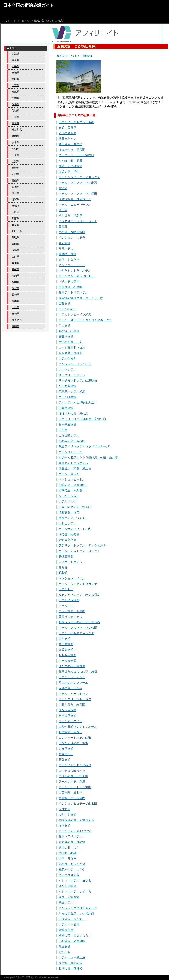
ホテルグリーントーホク (75, 699)
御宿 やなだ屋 (69, 260)
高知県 (15, 276)
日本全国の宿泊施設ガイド (29, 5)
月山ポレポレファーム (73, 683)
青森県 (15, 60)
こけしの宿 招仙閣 (73, 776)
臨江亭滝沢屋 (67, 133)
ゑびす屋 (64, 809)
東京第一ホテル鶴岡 (72, 798)
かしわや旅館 (67, 386)
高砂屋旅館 (66, 337)
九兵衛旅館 (66, 650)
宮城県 (15, 73)
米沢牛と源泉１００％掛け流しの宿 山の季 (88, 457)
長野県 (15, 168)
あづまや (64, 952)
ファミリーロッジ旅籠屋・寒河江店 (82, 419)
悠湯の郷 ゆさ (70, 848)
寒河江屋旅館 (67, 716)
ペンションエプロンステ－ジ (78, 908)
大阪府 (15, 212)
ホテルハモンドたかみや (75, 765)
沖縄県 (15, 326)
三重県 (15, 155)
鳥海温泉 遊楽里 (70, 144)
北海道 (15, 54)
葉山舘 (63, 210)
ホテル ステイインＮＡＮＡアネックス (85, 320)
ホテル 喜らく (69, 474)
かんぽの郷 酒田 (70, 161)
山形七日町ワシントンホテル (78, 727)
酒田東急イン (67, 139)
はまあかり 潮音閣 (72, 150)
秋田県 (15, 79)
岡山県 (15, 244)
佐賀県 (15, 288)
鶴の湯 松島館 (69, 331)
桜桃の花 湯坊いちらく (75, 936)
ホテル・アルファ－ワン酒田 (78, 194)
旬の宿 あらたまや (72, 864)
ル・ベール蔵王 (69, 496)
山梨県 (15, 161)
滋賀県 (15, 200)
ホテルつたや (67, 501)
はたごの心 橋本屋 (72, 666)
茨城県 (15, 111)
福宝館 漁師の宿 (70, 963)
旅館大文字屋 (67, 540)
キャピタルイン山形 (72, 265)
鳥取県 (15, 238)
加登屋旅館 (66, 408)
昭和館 (63, 573)
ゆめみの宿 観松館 (72, 441)
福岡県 (15, 282)
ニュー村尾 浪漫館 (72, 611)
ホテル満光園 (67, 661)
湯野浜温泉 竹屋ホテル (75, 199)
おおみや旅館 (67, 655)
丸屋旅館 (64, 826)
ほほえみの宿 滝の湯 (73, 413)
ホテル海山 (66, 589)
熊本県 (15, 301)
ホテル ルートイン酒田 (75, 787)
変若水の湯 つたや (72, 870)
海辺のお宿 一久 (70, 342)
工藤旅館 (64, 304)
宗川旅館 (64, 639)
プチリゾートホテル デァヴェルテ (82, 545)
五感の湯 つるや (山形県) (74, 56)
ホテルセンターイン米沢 (75, 315)
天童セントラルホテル (73, 463)
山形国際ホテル (69, 435)
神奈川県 (17, 130)
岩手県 (15, 66)
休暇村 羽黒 (67, 853)
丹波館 (63, 188)
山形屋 (63, 430)
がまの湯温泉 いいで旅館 (76, 914)
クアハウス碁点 (69, 875)
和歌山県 (17, 231)
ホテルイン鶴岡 (69, 600)
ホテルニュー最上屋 (72, 957)
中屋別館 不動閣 (70, 287)
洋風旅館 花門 (69, 512)
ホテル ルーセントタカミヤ (78, 584)
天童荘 (63, 227)
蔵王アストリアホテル (73, 293)
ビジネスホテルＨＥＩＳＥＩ (78, 221)
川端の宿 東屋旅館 (73, 485)
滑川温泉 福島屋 (72, 216)
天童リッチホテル (70, 617)
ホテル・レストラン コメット (79, 551)
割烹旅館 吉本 (70, 732)
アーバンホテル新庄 (72, 782)
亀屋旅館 (64, 947)
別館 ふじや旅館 (70, 166)
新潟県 (15, 174)
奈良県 (15, 225)
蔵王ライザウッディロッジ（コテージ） (85, 446)
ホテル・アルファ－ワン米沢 (78, 183)
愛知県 (15, 149)
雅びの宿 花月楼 (70, 968)
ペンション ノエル (72, 578)
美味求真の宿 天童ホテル (76, 820)
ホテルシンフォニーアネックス (79, 177)
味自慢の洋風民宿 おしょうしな (81, 298)
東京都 (15, 123)
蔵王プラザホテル (70, 837)
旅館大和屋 (66, 930)
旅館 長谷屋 (67, 128)
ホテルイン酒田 (69, 925)
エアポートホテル (70, 562)
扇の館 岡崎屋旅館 (72, 232)
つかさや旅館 (67, 815)
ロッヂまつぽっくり (72, 771)
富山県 (15, 180)
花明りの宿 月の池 (72, 842)
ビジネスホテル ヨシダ (75, 881)
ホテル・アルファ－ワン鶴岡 (78, 628)
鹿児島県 (17, 320)
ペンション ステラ (72, 238)
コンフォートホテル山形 (75, 738)
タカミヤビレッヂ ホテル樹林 (79, 595)
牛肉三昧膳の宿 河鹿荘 (75, 507)
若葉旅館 (64, 760)
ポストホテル (67, 370)
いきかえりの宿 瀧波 (73, 743)
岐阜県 (15, 142)
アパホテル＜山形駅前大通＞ (78, 403)
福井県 (15, 193)
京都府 (15, 206)
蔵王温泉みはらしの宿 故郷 (78, 672)
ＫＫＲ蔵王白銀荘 (70, 353)
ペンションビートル (72, 479)
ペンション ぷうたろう (75, 364)
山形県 (25, 21)
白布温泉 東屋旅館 (72, 941)
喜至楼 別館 (67, 254)
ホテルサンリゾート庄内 (75, 529)
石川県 (15, 187)
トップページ (10, 21)
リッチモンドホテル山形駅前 (78, 381)
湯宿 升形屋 (67, 859)
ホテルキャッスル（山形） (76, 276)
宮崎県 (15, 314)
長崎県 (15, 295)
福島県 (15, 92)
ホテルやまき (67, 359)
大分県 (15, 307)
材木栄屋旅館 (67, 424)
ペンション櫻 (67, 710)
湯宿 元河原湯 (69, 897)
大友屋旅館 (66, 749)
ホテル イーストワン (73, 694)
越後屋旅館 (66, 556)
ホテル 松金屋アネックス (76, 633)
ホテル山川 (66, 606)
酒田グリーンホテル (72, 375)
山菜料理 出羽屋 (72, 793)
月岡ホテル (66, 754)
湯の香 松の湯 (69, 534)
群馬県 (15, 104)
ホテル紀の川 (67, 309)
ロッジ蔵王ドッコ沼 (72, 348)
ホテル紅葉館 (67, 397)
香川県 (15, 263)
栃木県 (15, 98)
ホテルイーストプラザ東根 (76, 122)
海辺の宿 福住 (70, 172)
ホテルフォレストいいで (75, 831)
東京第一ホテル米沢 (72, 392)
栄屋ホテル (66, 903)
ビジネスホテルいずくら (75, 892)
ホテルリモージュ (70, 452)
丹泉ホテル (66, 249)
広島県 (15, 250)
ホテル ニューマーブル (75, 205)
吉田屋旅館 (66, 644)
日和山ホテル (67, 523)
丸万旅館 (64, 243)
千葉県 (15, 117)
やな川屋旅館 (67, 886)
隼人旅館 (64, 326)
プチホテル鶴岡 (69, 282)
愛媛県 (15, 269)
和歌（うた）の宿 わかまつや (79, 622)
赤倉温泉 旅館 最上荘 (75, 468)
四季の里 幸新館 (72, 490)
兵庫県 (15, 219)
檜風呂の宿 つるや (72, 518)
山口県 (15, 257)
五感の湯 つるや (70, 688)
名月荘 (63, 567)
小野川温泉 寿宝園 (72, 705)
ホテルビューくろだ (72, 677)
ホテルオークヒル (70, 721)
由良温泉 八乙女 (72, 919)
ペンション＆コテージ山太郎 (78, 804)
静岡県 (15, 136)
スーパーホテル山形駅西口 (76, 155)
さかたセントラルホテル (75, 271)
